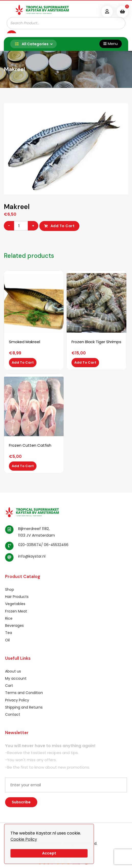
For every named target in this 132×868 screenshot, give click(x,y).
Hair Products (17, 597)
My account (16, 678)
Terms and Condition (24, 693)
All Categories (31, 44)
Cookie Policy (24, 839)
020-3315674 (30, 545)
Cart (9, 686)
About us (13, 671)
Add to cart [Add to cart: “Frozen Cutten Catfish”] (23, 466)
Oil (7, 640)
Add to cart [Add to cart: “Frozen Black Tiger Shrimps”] (85, 362)
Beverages (14, 626)
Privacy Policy (17, 700)
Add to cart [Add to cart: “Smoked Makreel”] (23, 362)
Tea (9, 633)
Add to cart (63, 226)
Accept (49, 853)
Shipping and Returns (24, 707)
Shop (10, 589)
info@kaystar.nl (32, 556)
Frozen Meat (16, 611)
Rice (9, 618)
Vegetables (15, 604)
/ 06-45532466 (55, 545)
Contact (13, 714)
